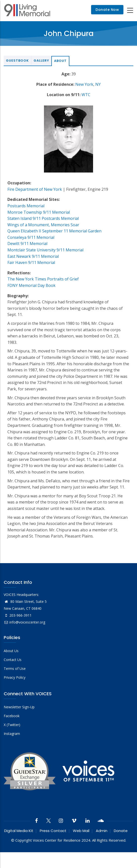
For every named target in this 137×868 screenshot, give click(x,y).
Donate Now (107, 10)
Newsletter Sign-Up (19, 707)
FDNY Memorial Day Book (31, 285)
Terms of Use (15, 668)
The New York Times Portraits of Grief (43, 279)
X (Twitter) (12, 725)
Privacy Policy (15, 677)
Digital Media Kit (19, 831)
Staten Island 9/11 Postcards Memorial (43, 218)
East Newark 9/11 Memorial (33, 256)
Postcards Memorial (26, 206)
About (60, 61)
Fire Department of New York (35, 189)
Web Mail (81, 831)
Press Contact (53, 831)
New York (84, 84)
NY (98, 84)
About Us (11, 651)
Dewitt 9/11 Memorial (27, 243)
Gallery (41, 61)
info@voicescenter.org (24, 622)
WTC (86, 95)
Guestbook (17, 61)
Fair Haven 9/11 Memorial (31, 262)
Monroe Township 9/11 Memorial (39, 212)
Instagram (12, 734)
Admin (102, 831)
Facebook (12, 716)
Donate (121, 831)
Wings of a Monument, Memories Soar (43, 225)
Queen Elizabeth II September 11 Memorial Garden (54, 231)
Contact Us (13, 660)
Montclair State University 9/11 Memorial (45, 250)
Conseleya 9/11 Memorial (31, 237)
